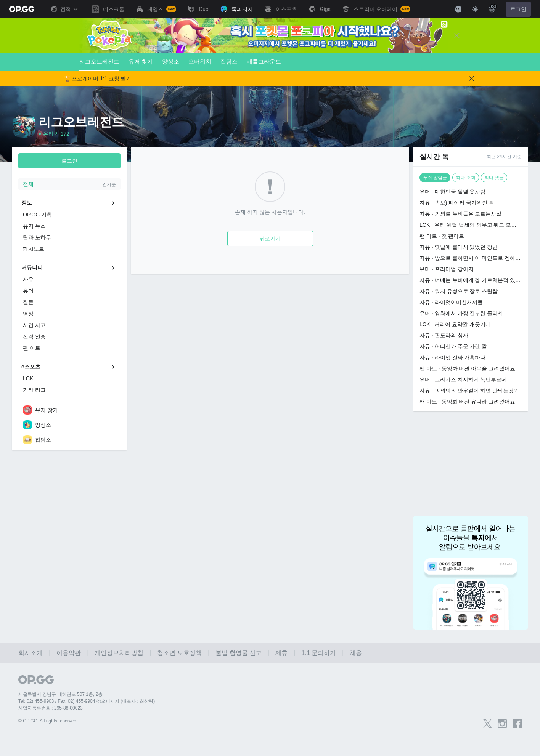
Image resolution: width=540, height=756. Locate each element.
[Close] (457, 35)
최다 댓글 (494, 178)
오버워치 (200, 62)
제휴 (281, 653)
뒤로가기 (270, 239)
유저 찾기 (141, 62)
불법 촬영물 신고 (239, 653)
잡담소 (229, 62)
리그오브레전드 (99, 65)
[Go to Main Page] (22, 9)
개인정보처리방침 (119, 653)
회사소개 (31, 653)
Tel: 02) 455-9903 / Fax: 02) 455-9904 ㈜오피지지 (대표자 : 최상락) (87, 701)
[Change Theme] (475, 9)
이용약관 (69, 653)
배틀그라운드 (264, 62)
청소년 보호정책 (179, 653)
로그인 (518, 9)
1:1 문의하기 (319, 653)
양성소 (171, 62)
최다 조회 (465, 178)
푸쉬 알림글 (435, 178)
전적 (64, 9)
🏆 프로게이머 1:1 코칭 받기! (98, 78)
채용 (356, 653)
